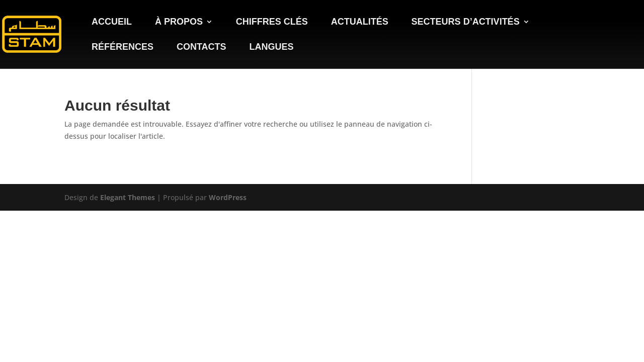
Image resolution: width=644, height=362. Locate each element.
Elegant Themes (128, 197)
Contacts (202, 48)
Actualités (360, 22)
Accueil (112, 22)
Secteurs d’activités (466, 22)
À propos (179, 22)
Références (123, 48)
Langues (271, 48)
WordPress (228, 197)
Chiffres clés (272, 22)
